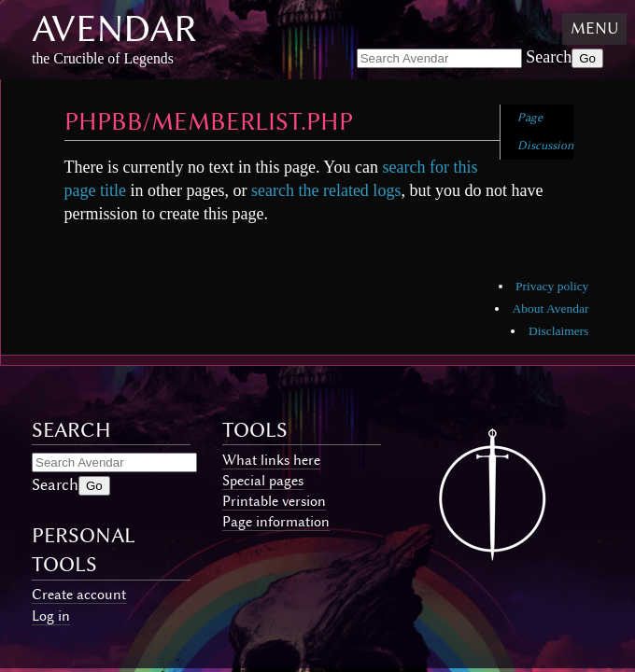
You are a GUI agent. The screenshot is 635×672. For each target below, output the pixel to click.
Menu (594, 28)
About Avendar (551, 308)
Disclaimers (558, 331)
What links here (271, 460)
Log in (51, 616)
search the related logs (326, 190)
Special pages (263, 481)
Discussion (545, 145)
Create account (79, 595)
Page (530, 117)
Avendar (114, 28)
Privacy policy (552, 286)
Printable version (274, 501)
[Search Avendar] (439, 58)
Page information (276, 522)
